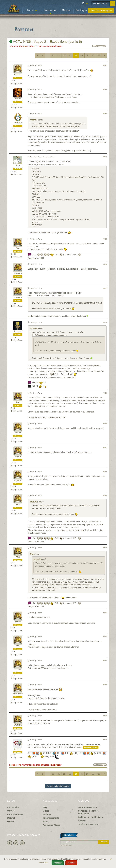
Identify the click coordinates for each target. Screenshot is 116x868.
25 (82, 55)
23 (70, 55)
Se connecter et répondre (58, 786)
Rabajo (18, 622)
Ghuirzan (18, 725)
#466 (105, 264)
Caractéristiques (15, 814)
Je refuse (71, 863)
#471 (105, 448)
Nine (18, 248)
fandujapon (18, 694)
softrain (18, 273)
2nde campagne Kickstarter (50, 46)
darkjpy (18, 670)
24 (76, 55)
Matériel (11, 818)
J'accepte (58, 863)
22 (64, 55)
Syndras (18, 749)
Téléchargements (51, 818)
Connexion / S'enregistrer (101, 11)
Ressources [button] (50, 11)
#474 (105, 548)
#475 (105, 613)
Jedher (18, 433)
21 (59, 55)
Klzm (18, 402)
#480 (105, 740)
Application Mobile (52, 825)
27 (93, 55)
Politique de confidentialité (91, 817)
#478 (105, 685)
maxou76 (18, 481)
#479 (105, 716)
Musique (47, 814)
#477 (105, 661)
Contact (82, 821)
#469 (105, 393)
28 (99, 55)
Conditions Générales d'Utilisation (88, 812)
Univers (11, 811)
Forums (66, 11)
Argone (18, 99)
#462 (105, 90)
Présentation (13, 807)
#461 (105, 66)
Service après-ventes (88, 824)
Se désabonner (67, 845)
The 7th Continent (27, 46)
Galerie (11, 821)
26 (87, 55)
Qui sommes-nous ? (88, 807)
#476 (105, 637)
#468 (105, 322)
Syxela (18, 457)
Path (18, 646)
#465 (105, 239)
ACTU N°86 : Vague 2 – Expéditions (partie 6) (46, 42)
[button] (85, 4)
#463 (105, 114)
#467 (105, 288)
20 (53, 55)
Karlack (18, 331)
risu (18, 166)
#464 (105, 157)
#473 (105, 496)
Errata (46, 821)
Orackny (18, 75)
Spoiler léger (91, 748)
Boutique (81, 11)
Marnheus (18, 123)
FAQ (45, 807)
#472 (105, 472)
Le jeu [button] (32, 11)
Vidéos (46, 811)
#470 (105, 424)
